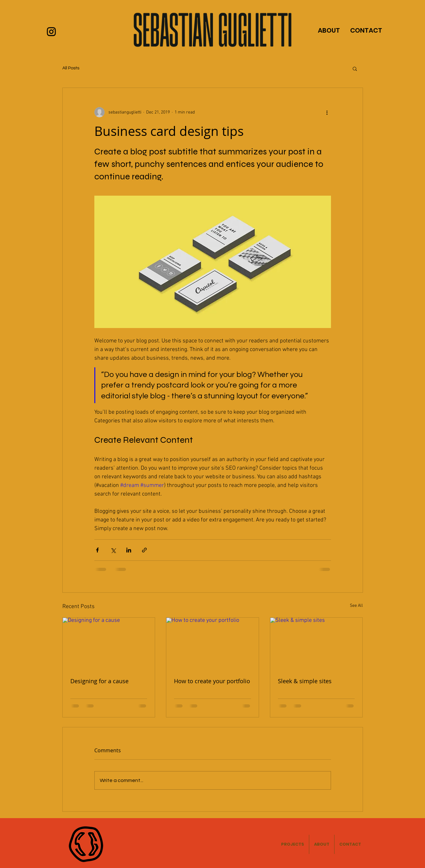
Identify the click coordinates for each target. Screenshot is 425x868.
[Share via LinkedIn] (129, 550)
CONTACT (366, 30)
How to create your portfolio (212, 681)
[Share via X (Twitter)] (113, 550)
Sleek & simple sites (305, 681)
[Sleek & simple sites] (316, 644)
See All (356, 606)
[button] (355, 68)
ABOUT (329, 30)
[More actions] (327, 112)
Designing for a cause (99, 681)
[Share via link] (144, 550)
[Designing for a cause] (109, 644)
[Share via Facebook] (97, 550)
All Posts (71, 68)
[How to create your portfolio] (212, 644)
